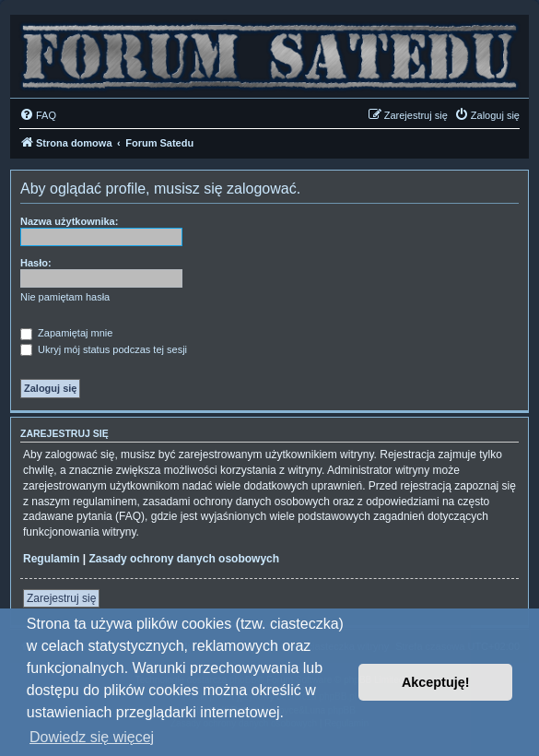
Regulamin (51, 559)
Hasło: (36, 263)
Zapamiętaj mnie (66, 333)
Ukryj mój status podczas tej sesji (104, 349)
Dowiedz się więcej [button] (92, 737)
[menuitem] (38, 115)
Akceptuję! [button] (436, 682)
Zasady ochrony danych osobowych (184, 559)
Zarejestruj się (61, 598)
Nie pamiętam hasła (65, 297)
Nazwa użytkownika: (69, 221)
